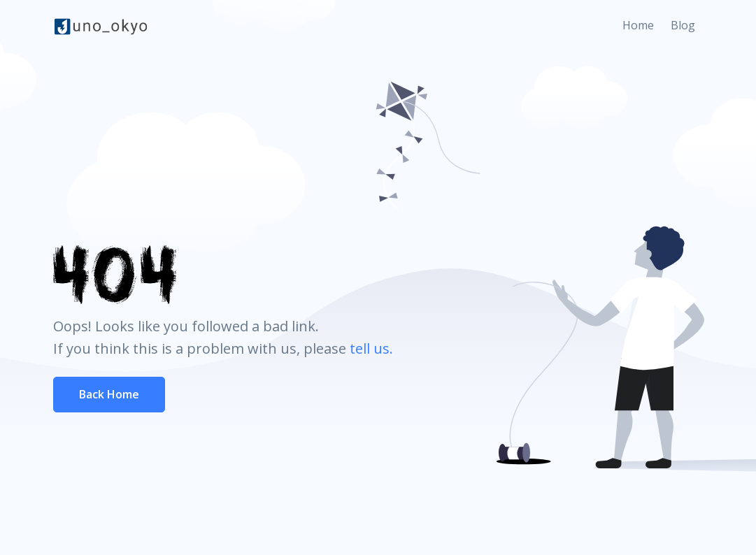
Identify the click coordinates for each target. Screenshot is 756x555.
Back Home (109, 394)
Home (638, 25)
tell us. (371, 348)
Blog (683, 25)
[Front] (101, 26)
